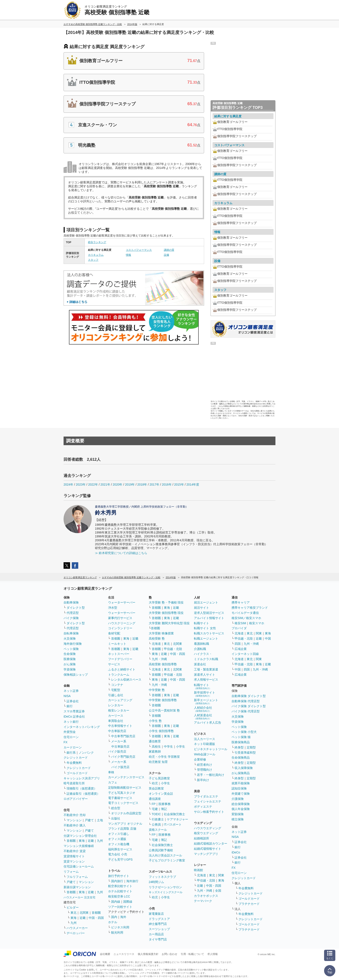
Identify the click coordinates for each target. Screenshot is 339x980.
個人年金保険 (241, 809)
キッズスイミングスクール (166, 892)
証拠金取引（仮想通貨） (83, 794)
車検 (111, 772)
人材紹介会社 (203, 709)
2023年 (81, 484)
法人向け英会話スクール (165, 855)
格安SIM (240, 623)
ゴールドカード (77, 773)
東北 (74, 913)
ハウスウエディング (208, 828)
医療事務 (165, 804)
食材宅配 (114, 633)
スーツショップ (159, 929)
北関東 (84, 913)
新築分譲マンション (77, 887)
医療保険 (70, 659)
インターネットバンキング (82, 727)
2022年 (93, 484)
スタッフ (93, 260)
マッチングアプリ (206, 854)
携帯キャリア (241, 602)
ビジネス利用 (120, 927)
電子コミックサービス (123, 803)
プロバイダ (239, 628)
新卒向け (203, 780)
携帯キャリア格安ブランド (250, 608)
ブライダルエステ (206, 796)
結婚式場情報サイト (208, 849)
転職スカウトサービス (209, 633)
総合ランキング (97, 242)
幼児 (155, 783)
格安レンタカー (119, 710)
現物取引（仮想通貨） (82, 788)
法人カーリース (205, 739)
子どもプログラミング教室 (167, 860)
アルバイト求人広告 (208, 723)
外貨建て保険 (241, 794)
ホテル (113, 922)
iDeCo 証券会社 (74, 716)
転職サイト (201, 623)
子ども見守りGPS (120, 859)
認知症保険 (239, 788)
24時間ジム (157, 882)
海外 (123, 917)
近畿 (91, 841)
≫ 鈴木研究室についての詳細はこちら (121, 553)
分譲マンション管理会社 (80, 836)
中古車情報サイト (120, 726)
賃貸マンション (74, 861)
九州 (100, 841)
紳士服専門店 (158, 924)
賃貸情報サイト (74, 856)
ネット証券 (71, 691)
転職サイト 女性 (205, 628)
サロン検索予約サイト (209, 812)
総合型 (116, 808)
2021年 (105, 484)
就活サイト (201, 608)
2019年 (130, 484)
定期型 (251, 747)
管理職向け (205, 770)
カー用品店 (156, 934)
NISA (67, 696)
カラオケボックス (206, 896)
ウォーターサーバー (122, 602)
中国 (268, 639)
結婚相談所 (201, 838)
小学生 (181, 747)
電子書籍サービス (120, 798)
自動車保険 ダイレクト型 (249, 696)
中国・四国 (96, 918)
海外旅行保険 (73, 644)
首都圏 (71, 841)
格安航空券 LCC (119, 896)
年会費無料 (74, 763)
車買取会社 (116, 721)
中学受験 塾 (157, 690)
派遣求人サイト (205, 675)
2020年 (118, 484)
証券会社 (73, 701)
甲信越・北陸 (173, 649)
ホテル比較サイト (120, 891)
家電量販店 (156, 914)
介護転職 (200, 649)
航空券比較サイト (120, 886)
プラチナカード (249, 904)
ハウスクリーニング (122, 623)
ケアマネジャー (177, 819)
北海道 (156, 644)
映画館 (198, 870)
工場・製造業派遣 (206, 669)
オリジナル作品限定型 (126, 813)
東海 (82, 841)
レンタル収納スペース (126, 680)
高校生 (156, 747)
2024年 (68, 484)
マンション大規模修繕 (79, 846)
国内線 (116, 902)
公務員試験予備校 (161, 850)
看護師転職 (201, 644)
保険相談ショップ (76, 675)
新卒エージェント (206, 701)
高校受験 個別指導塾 (163, 664)
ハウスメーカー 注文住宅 (79, 897)
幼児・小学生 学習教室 (164, 757)
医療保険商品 (241, 742)
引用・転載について (192, 954)
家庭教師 (155, 751)
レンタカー (116, 705)
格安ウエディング (206, 833)
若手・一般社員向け (211, 775)
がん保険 (70, 664)
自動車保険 (71, 602)
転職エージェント (206, 639)
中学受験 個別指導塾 (163, 700)
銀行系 (71, 753)
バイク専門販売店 (123, 757)
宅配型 (116, 690)
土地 (100, 820)
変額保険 (238, 814)
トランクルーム (119, 675)
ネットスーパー (119, 654)
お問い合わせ (169, 954)
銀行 (70, 706)
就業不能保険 (241, 783)
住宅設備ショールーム (79, 866)
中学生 (168, 747)
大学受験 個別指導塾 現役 (166, 613)
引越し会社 (116, 695)
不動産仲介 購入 (75, 825)
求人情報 (213, 954)
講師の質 (169, 250)
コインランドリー (120, 628)
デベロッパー (76, 933)
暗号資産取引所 (74, 783)
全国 (218, 891)
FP (154, 804)
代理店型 (73, 613)
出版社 (116, 818)
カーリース (116, 716)
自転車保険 (71, 633)
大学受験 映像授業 (161, 633)
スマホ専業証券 (74, 711)
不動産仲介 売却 (75, 815)
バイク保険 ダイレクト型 (249, 706)
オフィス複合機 (119, 844)
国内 (114, 917)
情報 (128, 255)
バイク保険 (71, 618)
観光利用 (117, 932)
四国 (238, 644)
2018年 (142, 484)
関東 (221, 875)
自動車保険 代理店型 (246, 701)
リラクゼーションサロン (165, 887)
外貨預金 (70, 732)
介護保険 (238, 799)
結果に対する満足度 (228, 116)
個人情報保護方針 (148, 954)
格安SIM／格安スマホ (246, 618)
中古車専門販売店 (123, 736)
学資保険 (70, 669)
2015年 (179, 484)
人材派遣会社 (203, 717)
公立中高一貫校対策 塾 (164, 710)
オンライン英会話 (161, 794)
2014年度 (193, 484)
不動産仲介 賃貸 (75, 851)
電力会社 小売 (118, 854)
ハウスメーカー (77, 928)
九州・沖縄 (159, 659)
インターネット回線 (245, 654)
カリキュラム (96, 255)
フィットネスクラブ (162, 877)
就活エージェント (206, 602)
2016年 (167, 484)
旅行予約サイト (119, 876)
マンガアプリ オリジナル (125, 824)
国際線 (128, 902)
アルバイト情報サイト (209, 618)
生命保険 (70, 654)
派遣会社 (200, 664)
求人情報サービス (206, 680)
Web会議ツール (205, 754)
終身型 (239, 747)
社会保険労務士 (174, 814)
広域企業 (241, 649)
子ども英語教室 (159, 778)
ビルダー (73, 907)
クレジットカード (76, 758)
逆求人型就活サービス (209, 613)
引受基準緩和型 (245, 753)
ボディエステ (203, 807)
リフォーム (71, 872)
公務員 (156, 824)
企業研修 (200, 759)
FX (66, 742)
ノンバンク (86, 753)
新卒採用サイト (205, 694)
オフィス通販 (117, 839)
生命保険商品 (241, 758)
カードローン (73, 747)
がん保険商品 (241, 773)
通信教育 (155, 741)
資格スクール (158, 830)
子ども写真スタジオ (122, 793)
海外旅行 (132, 881)
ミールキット (117, 644)
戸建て (89, 820)
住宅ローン (71, 737)
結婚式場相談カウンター (211, 843)
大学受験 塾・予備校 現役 (166, 602)
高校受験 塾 (157, 639)
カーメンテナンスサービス (126, 777)
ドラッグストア (159, 919)
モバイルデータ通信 (245, 613)
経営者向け (205, 765)
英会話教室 (156, 788)
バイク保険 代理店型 (246, 711)
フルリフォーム (77, 877)
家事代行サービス (120, 618)
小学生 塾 (155, 721)
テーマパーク (203, 901)
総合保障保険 (241, 804)
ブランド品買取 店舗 (122, 829)
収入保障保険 (244, 768)
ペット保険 (71, 649)
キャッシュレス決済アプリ (82, 778)
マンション (74, 820)
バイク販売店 (117, 751)
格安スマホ (257, 623)
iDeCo (236, 852)
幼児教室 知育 (158, 762)
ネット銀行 (71, 722)
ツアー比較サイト (120, 907)
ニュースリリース (124, 954)
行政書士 (158, 819)
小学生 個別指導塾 (161, 731)
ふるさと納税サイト (122, 669)
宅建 (155, 809)
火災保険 (70, 639)
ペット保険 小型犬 (244, 732)
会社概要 (105, 954)
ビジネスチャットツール (211, 749)
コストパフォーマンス (139, 250)
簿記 (164, 809)
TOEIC (156, 814)
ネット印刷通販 (205, 744)
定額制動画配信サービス (125, 788)
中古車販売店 (117, 731)
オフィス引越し (119, 834)
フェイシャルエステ (208, 801)
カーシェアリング (120, 700)
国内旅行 (117, 881)
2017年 (154, 484)
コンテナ (117, 685)
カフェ (113, 782)
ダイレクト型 (76, 608)
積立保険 (238, 819)
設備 (166, 255)
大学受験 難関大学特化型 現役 (169, 623)
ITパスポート (173, 824)
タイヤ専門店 (158, 939)
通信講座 (155, 799)
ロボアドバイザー (76, 799)
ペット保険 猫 (241, 737)
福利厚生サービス (120, 849)
